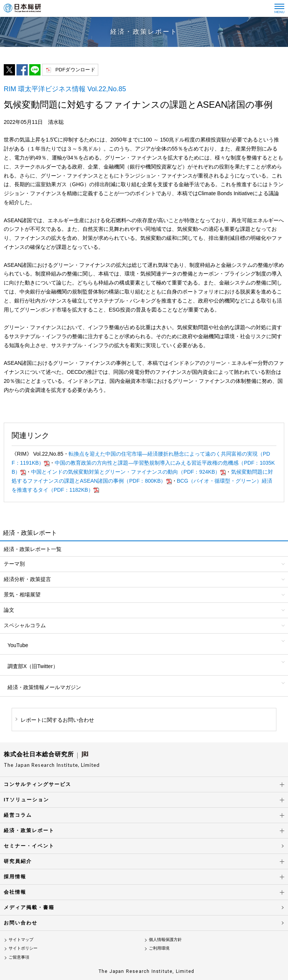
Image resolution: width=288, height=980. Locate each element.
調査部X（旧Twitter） (33, 666)
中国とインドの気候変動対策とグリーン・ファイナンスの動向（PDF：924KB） (126, 472)
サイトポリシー (23, 948)
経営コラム (18, 815)
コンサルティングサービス (37, 784)
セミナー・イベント (29, 846)
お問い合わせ (21, 923)
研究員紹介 (18, 861)
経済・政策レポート (29, 830)
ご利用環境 (159, 948)
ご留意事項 (19, 957)
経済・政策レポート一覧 (33, 549)
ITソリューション (26, 800)
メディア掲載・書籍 (29, 907)
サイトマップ (21, 939)
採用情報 (15, 877)
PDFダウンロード (75, 70)
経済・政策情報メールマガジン (44, 687)
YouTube (18, 645)
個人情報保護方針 (165, 939)
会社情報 (15, 892)
